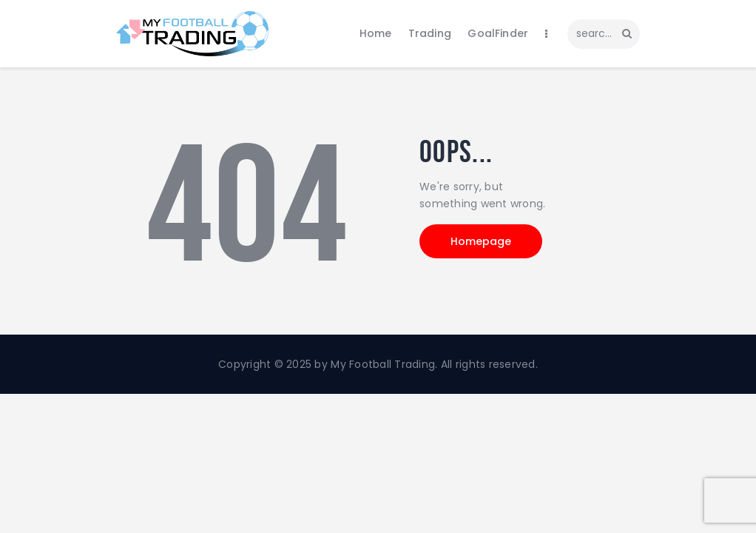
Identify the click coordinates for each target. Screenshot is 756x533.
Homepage (481, 241)
